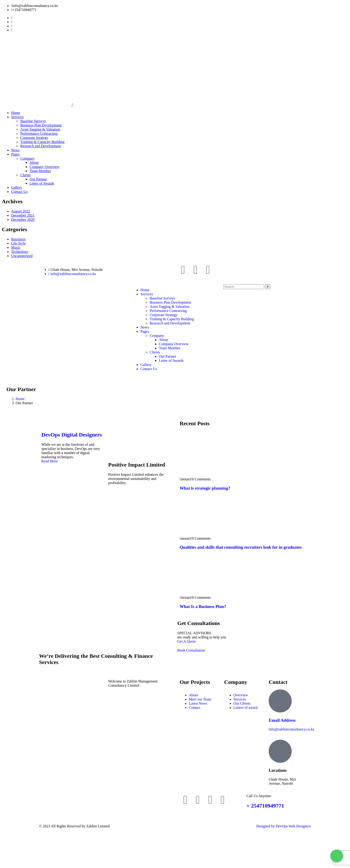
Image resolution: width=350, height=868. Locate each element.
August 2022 (21, 211)
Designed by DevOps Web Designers (284, 826)
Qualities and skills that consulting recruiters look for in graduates (241, 547)
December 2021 (23, 215)
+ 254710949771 (265, 806)
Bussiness (18, 239)
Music (16, 247)
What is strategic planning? (205, 488)
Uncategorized (22, 256)
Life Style (18, 243)
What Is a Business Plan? (203, 606)
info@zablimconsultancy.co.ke (291, 729)
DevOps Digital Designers (72, 435)
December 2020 (23, 220)
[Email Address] (280, 701)
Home (20, 399)
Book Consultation (191, 650)
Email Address (282, 720)
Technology (20, 252)
